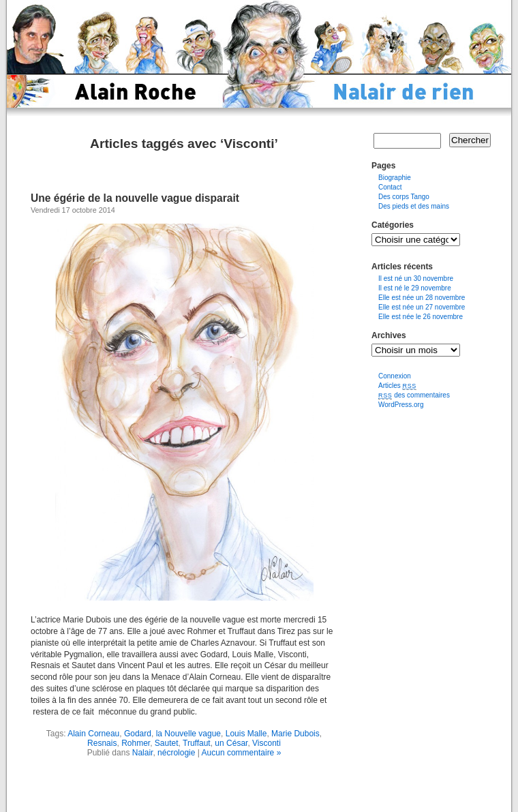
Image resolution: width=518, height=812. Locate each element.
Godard (138, 734)
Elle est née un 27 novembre (422, 307)
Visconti (266, 743)
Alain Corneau (93, 734)
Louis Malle (246, 734)
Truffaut (197, 743)
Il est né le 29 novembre (415, 288)
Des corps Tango (404, 197)
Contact (390, 187)
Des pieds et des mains (414, 206)
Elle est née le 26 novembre (421, 317)
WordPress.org (401, 405)
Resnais (102, 743)
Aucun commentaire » (242, 753)
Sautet (167, 743)
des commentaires (414, 395)
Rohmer (136, 743)
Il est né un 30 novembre (416, 279)
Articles (397, 386)
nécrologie (176, 753)
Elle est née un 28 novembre (422, 298)
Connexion (395, 376)
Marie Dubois (295, 734)
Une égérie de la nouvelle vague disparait (135, 198)
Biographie (395, 178)
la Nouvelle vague (188, 734)
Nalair (143, 753)
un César (231, 743)
